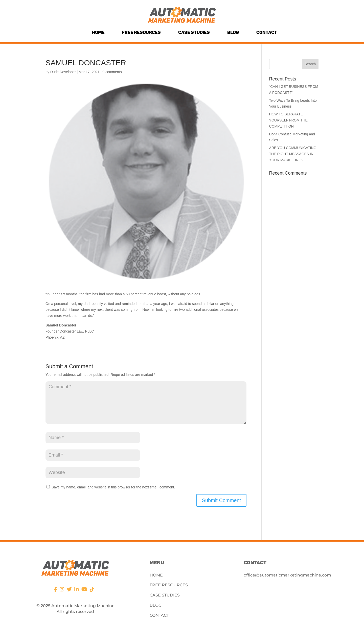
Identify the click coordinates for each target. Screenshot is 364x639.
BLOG (156, 605)
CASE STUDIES (165, 595)
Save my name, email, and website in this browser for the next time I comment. (113, 487)
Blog (233, 32)
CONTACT (159, 615)
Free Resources (141, 32)
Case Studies (194, 32)
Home (98, 32)
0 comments (112, 72)
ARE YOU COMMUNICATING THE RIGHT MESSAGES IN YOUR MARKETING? (293, 154)
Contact (267, 32)
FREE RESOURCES (169, 585)
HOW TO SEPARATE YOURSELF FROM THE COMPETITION (288, 120)
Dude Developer (63, 72)
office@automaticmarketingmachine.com (287, 575)
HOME (156, 575)
